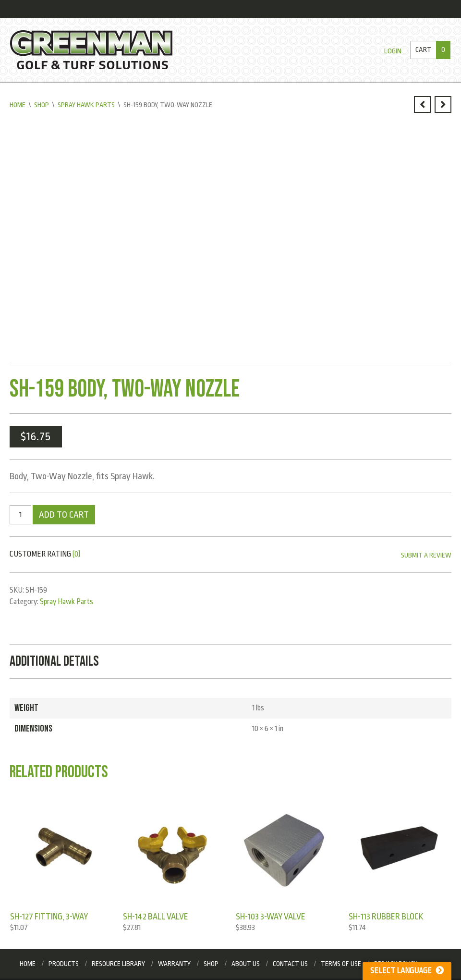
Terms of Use (341, 964)
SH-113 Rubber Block (386, 917)
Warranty (174, 964)
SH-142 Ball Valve (156, 917)
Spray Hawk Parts (86, 105)
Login (393, 51)
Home (18, 105)
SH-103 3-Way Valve (271, 917)
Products (64, 964)
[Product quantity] (20, 515)
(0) (76, 554)
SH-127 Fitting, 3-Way (49, 917)
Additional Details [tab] (54, 661)
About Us (246, 964)
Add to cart (64, 515)
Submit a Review (426, 555)
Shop (42, 105)
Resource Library (118, 964)
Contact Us (290, 964)
